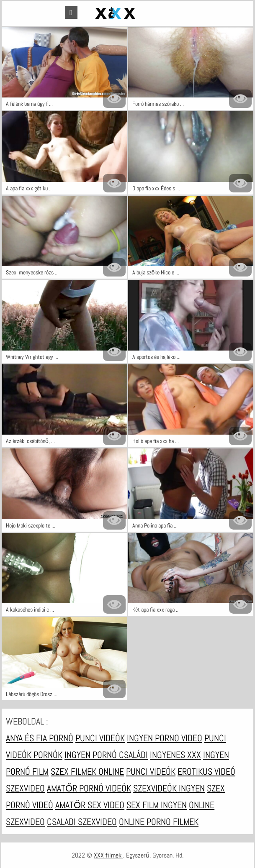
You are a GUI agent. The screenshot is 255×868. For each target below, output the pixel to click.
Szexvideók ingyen (169, 788)
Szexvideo (25, 788)
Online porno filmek (159, 822)
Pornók (48, 755)
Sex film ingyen (157, 805)
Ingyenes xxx (175, 755)
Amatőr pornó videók (89, 788)
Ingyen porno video (165, 738)
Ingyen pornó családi (106, 755)
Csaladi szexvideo (82, 822)
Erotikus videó (206, 771)
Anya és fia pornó (40, 738)
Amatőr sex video (90, 805)
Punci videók (100, 738)
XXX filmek (108, 855)
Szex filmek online (87, 771)
